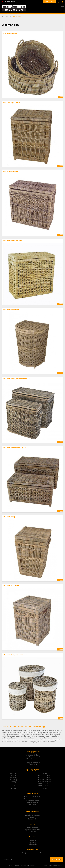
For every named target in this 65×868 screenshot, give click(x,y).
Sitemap (11, 866)
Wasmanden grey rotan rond (15, 655)
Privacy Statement (32, 828)
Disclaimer (33, 832)
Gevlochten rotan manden (32, 799)
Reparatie (33, 842)
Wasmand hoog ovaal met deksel (17, 379)
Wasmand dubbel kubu (13, 241)
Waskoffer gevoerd (11, 103)
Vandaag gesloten (9, 1)
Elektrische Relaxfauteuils (33, 797)
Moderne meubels (33, 803)
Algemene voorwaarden (32, 830)
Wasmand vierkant (11, 586)
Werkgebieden (33, 844)
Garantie (32, 817)
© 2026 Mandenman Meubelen (25, 866)
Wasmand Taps (10, 517)
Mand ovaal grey (10, 33)
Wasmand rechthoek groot (15, 448)
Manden (8, 17)
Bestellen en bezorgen (33, 815)
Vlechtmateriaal (33, 804)
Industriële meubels (33, 801)
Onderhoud (33, 840)
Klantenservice (32, 819)
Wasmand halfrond (11, 310)
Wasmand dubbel (10, 171)
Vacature (50, 2)
